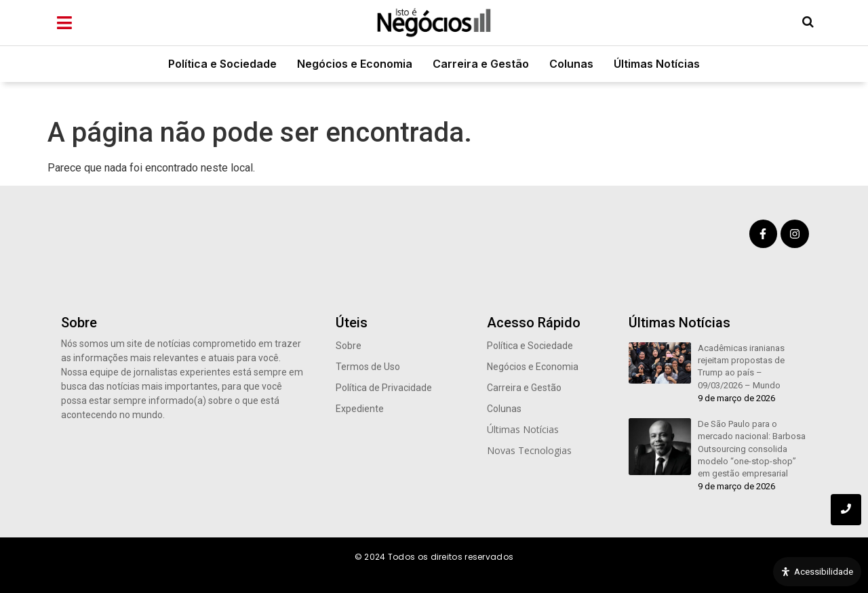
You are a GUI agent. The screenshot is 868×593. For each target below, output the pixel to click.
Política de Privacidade (384, 388)
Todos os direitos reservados (451, 557)
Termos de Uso (368, 367)
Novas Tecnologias (529, 450)
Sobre (349, 346)
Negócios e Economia (355, 64)
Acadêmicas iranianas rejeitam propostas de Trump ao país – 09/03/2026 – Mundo (741, 367)
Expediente (360, 409)
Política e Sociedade (222, 64)
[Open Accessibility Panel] (817, 572)
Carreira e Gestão (481, 64)
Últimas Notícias (657, 64)
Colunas (571, 64)
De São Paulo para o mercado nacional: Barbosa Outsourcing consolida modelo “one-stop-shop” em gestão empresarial (752, 449)
